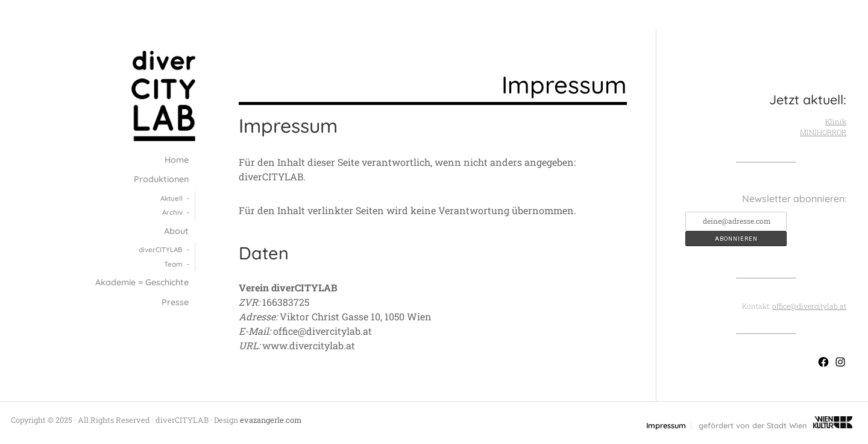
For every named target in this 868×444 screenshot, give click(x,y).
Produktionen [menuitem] (161, 179)
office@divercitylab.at (809, 306)
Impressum (666, 426)
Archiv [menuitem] (172, 212)
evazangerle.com (271, 420)
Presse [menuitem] (175, 302)
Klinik (836, 121)
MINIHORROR (823, 132)
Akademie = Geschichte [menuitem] (142, 282)
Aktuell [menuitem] (171, 198)
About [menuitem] (176, 231)
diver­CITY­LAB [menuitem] (161, 249)
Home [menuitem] (177, 160)
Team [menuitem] (173, 264)
